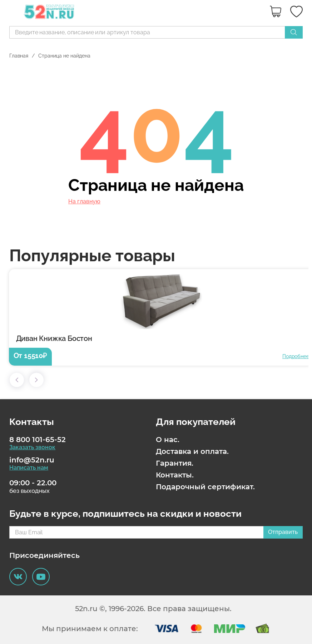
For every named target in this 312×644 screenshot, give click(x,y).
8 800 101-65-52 (38, 440)
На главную (84, 202)
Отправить (283, 532)
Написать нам (29, 468)
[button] (17, 380)
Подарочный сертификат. (205, 487)
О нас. (168, 440)
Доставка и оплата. (192, 451)
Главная (19, 56)
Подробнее (296, 356)
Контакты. (175, 475)
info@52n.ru (32, 460)
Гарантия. (175, 463)
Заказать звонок (32, 447)
